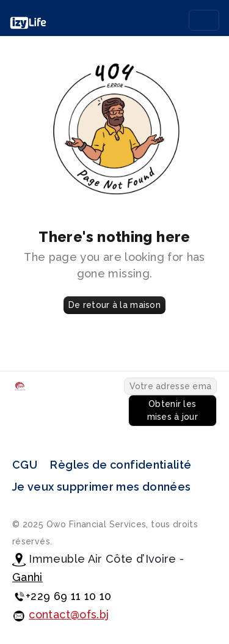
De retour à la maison (114, 305)
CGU (25, 465)
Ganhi (27, 577)
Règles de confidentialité (121, 465)
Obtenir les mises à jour (173, 410)
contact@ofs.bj (69, 614)
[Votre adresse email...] (171, 386)
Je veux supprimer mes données (101, 487)
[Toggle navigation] (204, 20)
